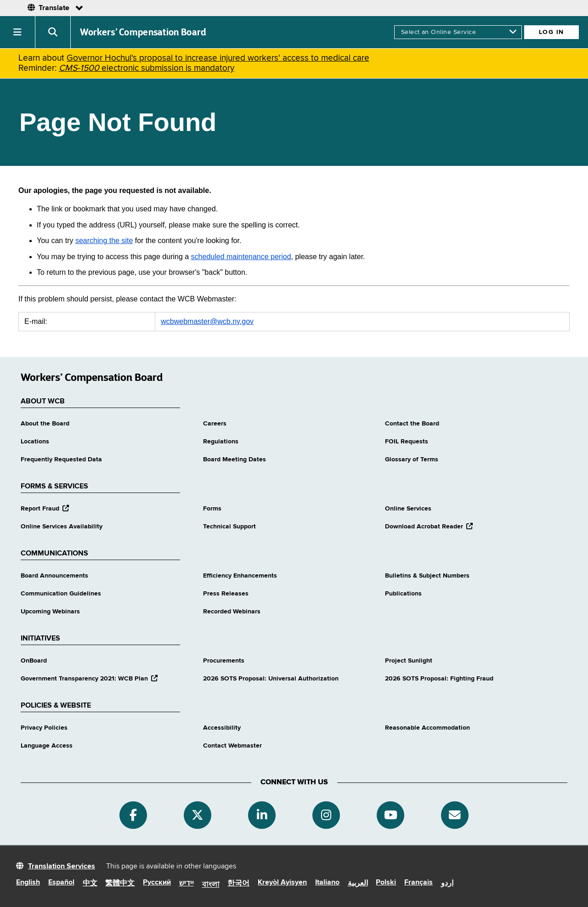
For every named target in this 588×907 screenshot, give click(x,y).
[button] (18, 32)
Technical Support (229, 527)
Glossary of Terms (412, 459)
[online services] (458, 32)
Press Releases (226, 594)
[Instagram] (326, 815)
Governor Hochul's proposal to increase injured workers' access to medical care (218, 58)
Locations (35, 442)
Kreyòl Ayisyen (282, 883)
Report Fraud (45, 509)
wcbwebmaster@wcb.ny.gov (207, 321)
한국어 (238, 884)
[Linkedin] (262, 815)
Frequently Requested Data (61, 459)
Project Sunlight (409, 661)
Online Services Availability (62, 527)
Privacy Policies (44, 728)
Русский (157, 883)
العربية (358, 884)
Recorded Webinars (232, 612)
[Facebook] (133, 815)
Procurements (224, 661)
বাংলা (211, 885)
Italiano (327, 883)
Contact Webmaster (232, 746)
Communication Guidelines (61, 594)
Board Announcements (54, 576)
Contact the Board (412, 424)
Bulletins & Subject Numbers (427, 576)
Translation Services (62, 867)
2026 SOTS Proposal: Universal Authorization (271, 679)
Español (61, 883)
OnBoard (34, 661)
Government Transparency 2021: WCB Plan (89, 679)
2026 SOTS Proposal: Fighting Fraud (439, 679)
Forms (212, 509)
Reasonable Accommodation (427, 728)
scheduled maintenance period (241, 257)
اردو (447, 884)
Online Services (408, 509)
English (28, 883)
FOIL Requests (407, 442)
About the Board (45, 424)
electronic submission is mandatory (147, 68)
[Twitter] (198, 815)
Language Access (47, 746)
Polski (386, 883)
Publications (403, 594)
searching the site (104, 241)
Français (418, 883)
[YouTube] (390, 815)
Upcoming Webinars (50, 612)
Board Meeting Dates (235, 459)
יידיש (187, 884)
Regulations (221, 442)
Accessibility (222, 728)
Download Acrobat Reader (429, 527)
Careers (215, 424)
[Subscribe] (455, 815)
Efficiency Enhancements (240, 576)
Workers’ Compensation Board (143, 32)
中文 (90, 884)
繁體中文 (120, 884)
